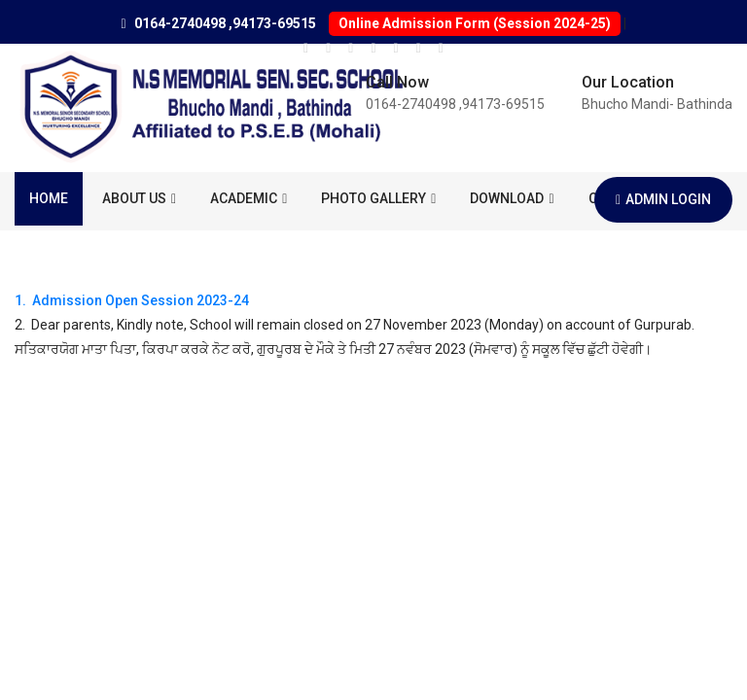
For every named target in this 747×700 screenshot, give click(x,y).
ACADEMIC (249, 198)
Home (49, 198)
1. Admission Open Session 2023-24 (132, 300)
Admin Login (663, 199)
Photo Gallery (378, 198)
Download (512, 198)
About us (139, 198)
